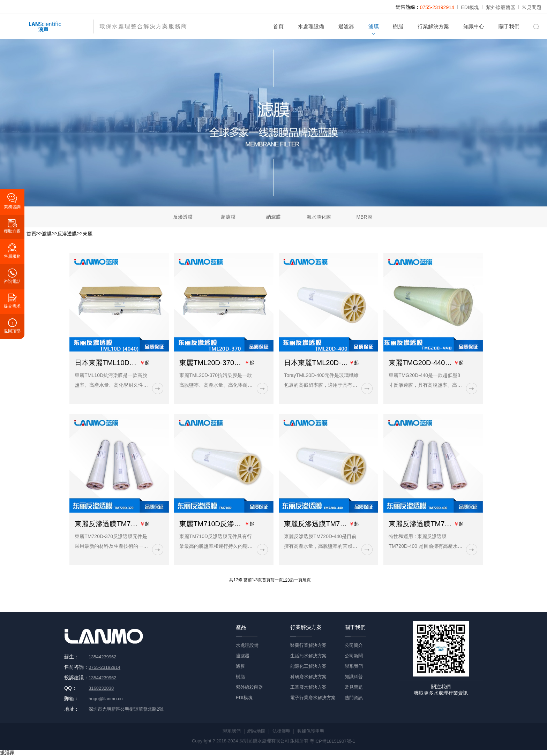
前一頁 (277, 580)
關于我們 (509, 26)
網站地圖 (256, 731)
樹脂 (398, 26)
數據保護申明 (311, 731)
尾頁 (307, 580)
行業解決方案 (433, 26)
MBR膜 (364, 217)
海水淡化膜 (319, 217)
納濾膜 (273, 217)
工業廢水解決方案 (308, 687)
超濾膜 (228, 217)
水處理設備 (311, 26)
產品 (241, 627)
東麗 (88, 234)
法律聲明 (282, 731)
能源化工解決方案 (308, 666)
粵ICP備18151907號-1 (332, 741)
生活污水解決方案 (308, 656)
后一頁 (296, 580)
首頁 (278, 26)
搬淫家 (7, 753)
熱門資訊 (354, 698)
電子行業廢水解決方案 (313, 698)
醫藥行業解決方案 (308, 645)
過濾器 (346, 26)
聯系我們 (354, 666)
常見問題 (532, 7)
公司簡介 (354, 645)
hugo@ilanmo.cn (106, 699)
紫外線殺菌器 (501, 7)
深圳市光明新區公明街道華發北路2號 (126, 709)
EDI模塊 (470, 7)
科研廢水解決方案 (308, 677)
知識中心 (474, 26)
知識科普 (354, 677)
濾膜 (374, 26)
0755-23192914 (437, 7)
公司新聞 (354, 656)
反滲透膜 (183, 217)
